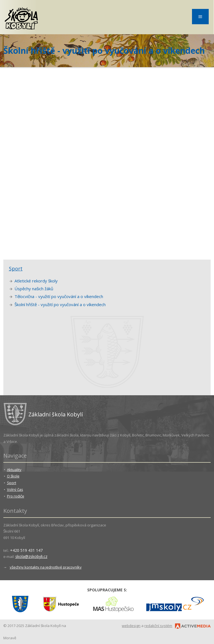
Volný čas (15, 489)
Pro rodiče (16, 496)
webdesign (131, 626)
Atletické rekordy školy (36, 281)
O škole (13, 476)
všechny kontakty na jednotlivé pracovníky (46, 567)
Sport (16, 269)
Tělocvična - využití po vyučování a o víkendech (59, 296)
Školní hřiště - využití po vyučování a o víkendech (60, 304)
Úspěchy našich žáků (34, 289)
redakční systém (158, 626)
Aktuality (14, 470)
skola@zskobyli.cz (31, 556)
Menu (200, 17)
